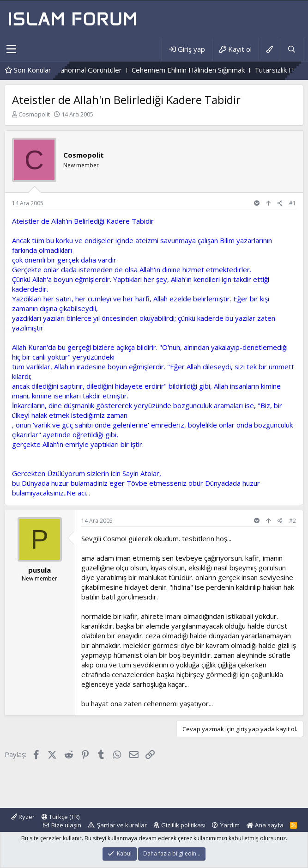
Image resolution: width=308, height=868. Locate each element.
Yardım (230, 825)
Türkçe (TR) (60, 817)
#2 (293, 521)
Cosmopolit (34, 114)
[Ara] (291, 49)
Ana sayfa (265, 825)
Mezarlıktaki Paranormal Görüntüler (76, 70)
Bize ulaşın (66, 825)
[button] (11, 49)
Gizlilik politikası (183, 825)
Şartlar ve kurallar (122, 825)
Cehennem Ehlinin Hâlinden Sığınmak (198, 70)
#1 (293, 203)
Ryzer (23, 817)
